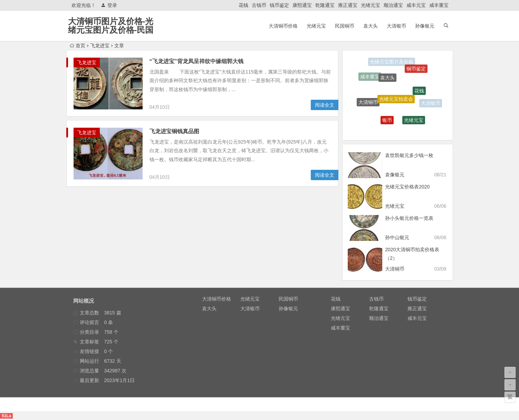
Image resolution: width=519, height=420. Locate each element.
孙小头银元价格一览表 (409, 218)
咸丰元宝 (416, 5)
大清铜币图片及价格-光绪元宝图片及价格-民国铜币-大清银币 (111, 30)
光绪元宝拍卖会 (396, 101)
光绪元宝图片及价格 (392, 62)
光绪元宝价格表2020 (407, 187)
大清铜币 (368, 103)
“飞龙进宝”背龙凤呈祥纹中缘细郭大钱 (196, 61)
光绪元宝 (371, 5)
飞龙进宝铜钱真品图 (174, 131)
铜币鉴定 (416, 70)
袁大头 (371, 26)
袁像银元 (395, 175)
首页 (78, 46)
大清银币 (396, 26)
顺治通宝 (393, 5)
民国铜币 (345, 26)
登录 (109, 5)
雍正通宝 (348, 5)
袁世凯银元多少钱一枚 (409, 155)
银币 (387, 121)
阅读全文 (325, 105)
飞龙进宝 (100, 46)
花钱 (243, 5)
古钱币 (259, 5)
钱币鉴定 (279, 5)
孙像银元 (425, 26)
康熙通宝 (302, 5)
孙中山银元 (397, 237)
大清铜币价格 (283, 26)
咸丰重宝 (439, 5)
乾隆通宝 (325, 5)
